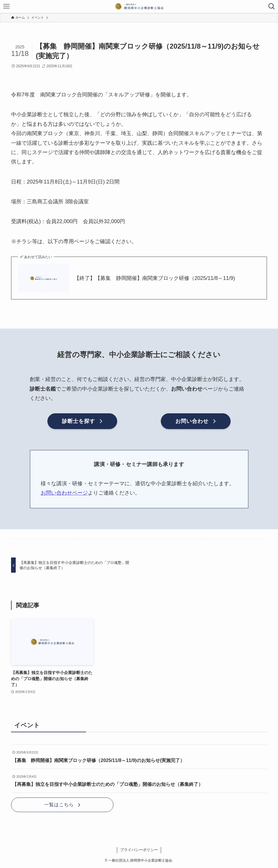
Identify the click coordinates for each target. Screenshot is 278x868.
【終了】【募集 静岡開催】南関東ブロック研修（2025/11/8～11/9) (155, 278)
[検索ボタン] (272, 6)
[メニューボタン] (6, 6)
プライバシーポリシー (139, 850)
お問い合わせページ (64, 493)
